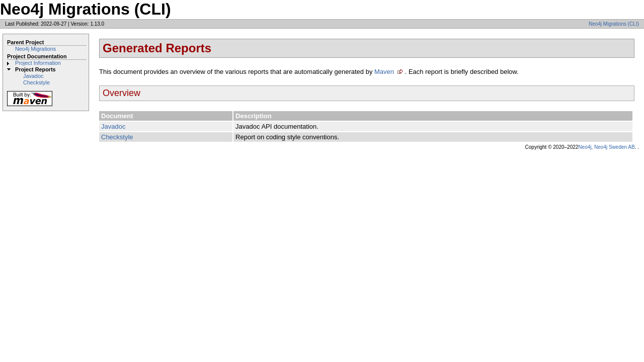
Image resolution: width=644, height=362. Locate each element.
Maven (384, 72)
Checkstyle (36, 82)
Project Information (38, 63)
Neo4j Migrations (35, 49)
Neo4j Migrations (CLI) (614, 24)
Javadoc (33, 76)
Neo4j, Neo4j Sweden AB (606, 147)
